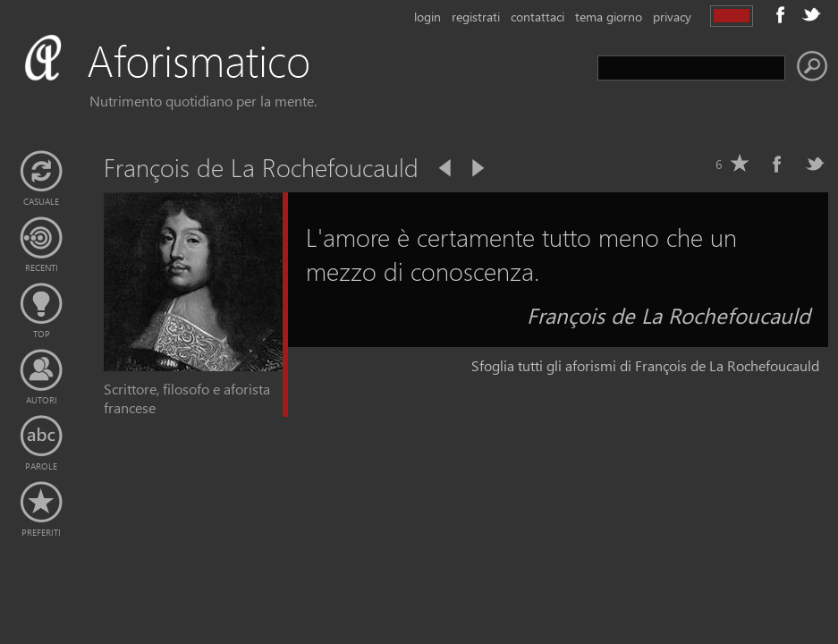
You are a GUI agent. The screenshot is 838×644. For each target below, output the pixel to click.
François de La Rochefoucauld (669, 315)
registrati (476, 17)
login (427, 17)
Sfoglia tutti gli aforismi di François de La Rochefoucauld (645, 365)
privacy (672, 17)
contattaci (538, 17)
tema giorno (609, 17)
